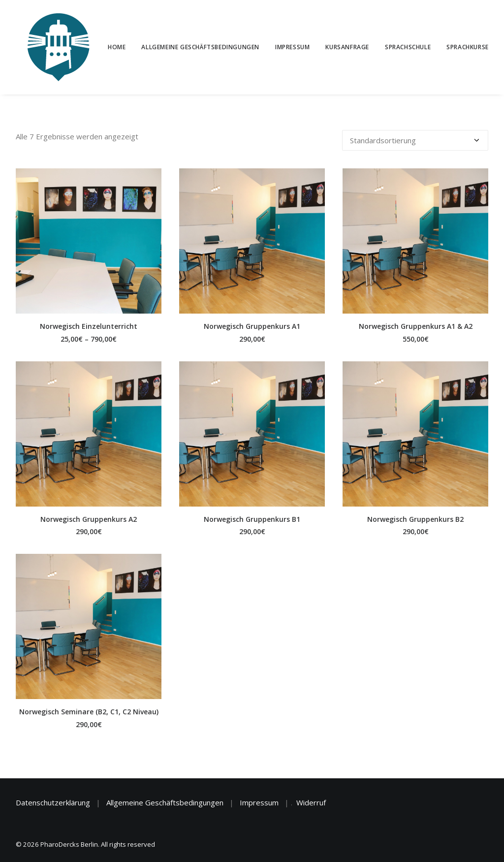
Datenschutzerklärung (53, 802)
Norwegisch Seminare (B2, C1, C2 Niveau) (89, 712)
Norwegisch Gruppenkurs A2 (89, 519)
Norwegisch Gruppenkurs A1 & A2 (416, 326)
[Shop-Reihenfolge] (415, 140)
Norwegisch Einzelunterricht (89, 326)
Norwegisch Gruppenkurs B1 (252, 519)
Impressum (292, 47)
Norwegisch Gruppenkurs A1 (252, 326)
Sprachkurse (467, 47)
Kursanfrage (347, 47)
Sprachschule (407, 47)
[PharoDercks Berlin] (47, 47)
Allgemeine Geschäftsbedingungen (200, 47)
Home (116, 47)
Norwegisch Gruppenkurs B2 (415, 519)
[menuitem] (120, 47)
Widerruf (311, 802)
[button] (89, 241)
